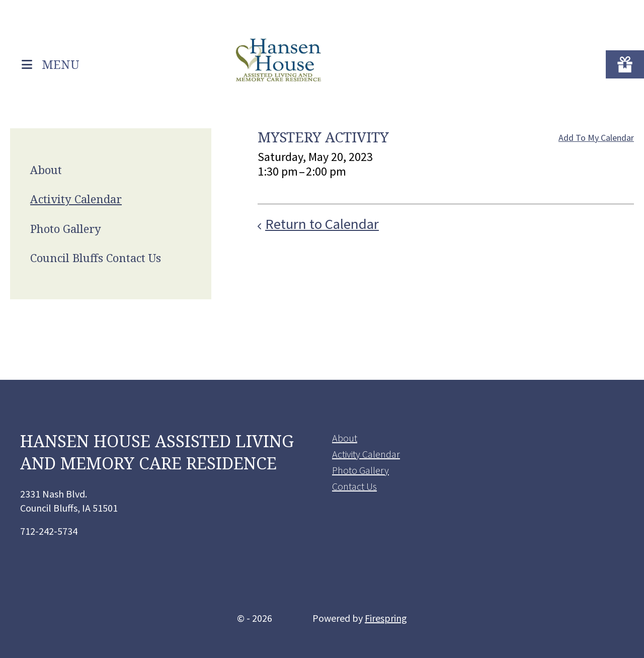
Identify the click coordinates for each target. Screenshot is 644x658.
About (46, 170)
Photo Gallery (66, 228)
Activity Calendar (76, 199)
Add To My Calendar (596, 138)
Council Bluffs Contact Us (96, 258)
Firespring (386, 618)
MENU (61, 64)
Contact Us (354, 486)
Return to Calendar (322, 224)
